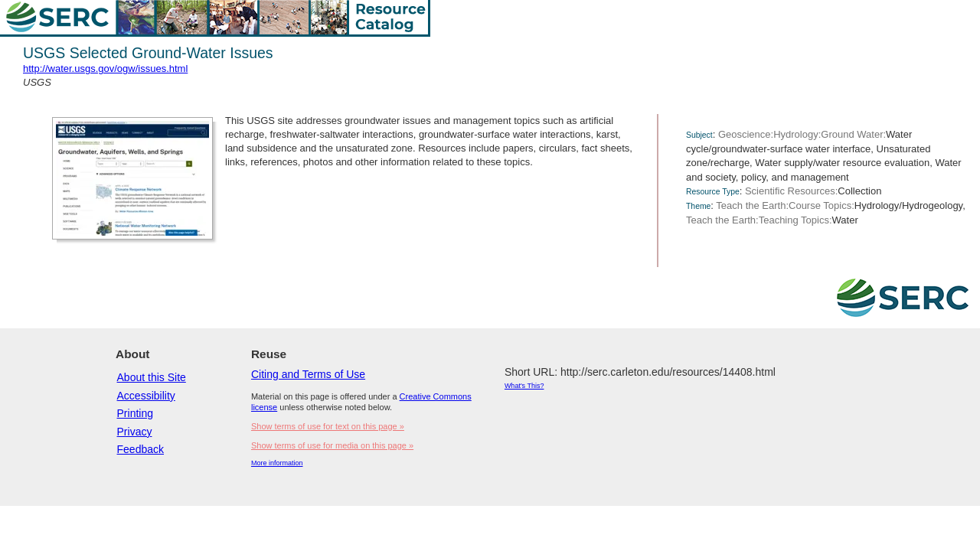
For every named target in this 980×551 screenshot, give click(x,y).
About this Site (152, 377)
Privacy (135, 432)
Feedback (140, 449)
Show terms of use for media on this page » (332, 445)
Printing (135, 413)
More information (277, 463)
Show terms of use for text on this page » (328, 426)
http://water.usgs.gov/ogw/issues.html (105, 68)
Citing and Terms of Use (308, 374)
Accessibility (146, 396)
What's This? (524, 386)
